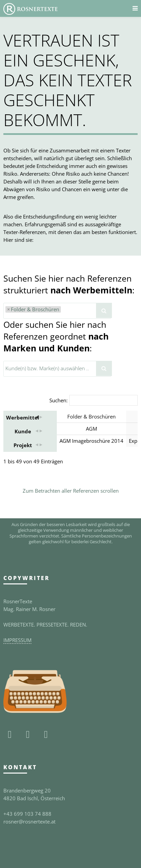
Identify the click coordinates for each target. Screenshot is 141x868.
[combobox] (57, 311)
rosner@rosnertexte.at (29, 821)
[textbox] (64, 310)
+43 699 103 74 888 (27, 814)
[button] (39, 417)
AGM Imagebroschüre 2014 (91, 441)
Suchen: (58, 400)
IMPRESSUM (17, 640)
